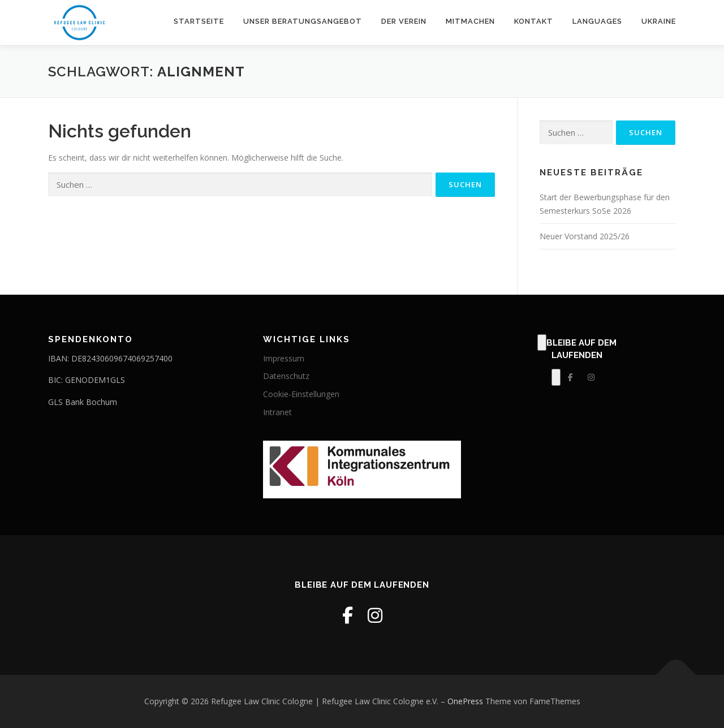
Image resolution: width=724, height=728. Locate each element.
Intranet (277, 412)
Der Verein (404, 21)
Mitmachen (470, 21)
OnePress (465, 701)
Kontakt (534, 21)
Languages (597, 21)
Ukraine (659, 21)
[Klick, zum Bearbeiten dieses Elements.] (542, 343)
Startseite (199, 21)
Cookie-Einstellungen (301, 394)
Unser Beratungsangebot (303, 21)
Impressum (284, 358)
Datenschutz (286, 376)
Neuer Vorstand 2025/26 (585, 236)
